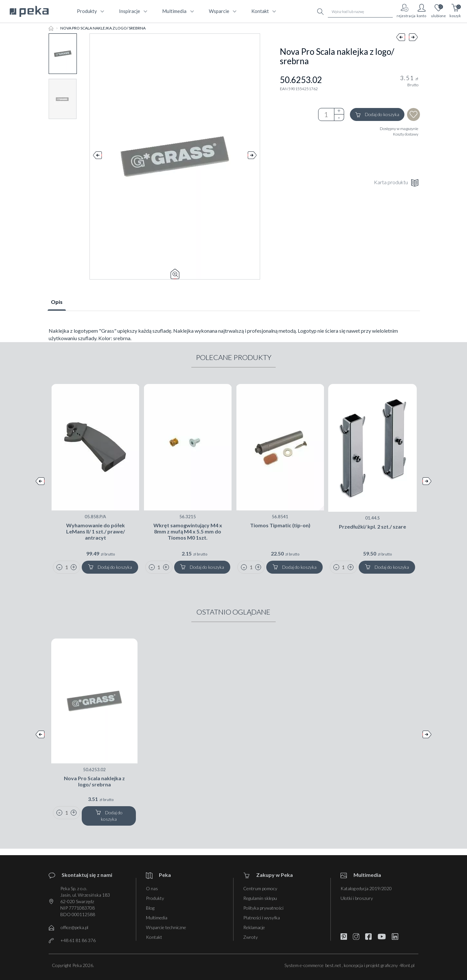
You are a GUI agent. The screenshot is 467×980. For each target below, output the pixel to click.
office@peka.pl (74, 927)
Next (252, 157)
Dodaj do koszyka (377, 115)
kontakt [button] (263, 11)
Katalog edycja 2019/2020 (366, 888)
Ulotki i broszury (357, 898)
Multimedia (157, 918)
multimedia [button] (177, 11)
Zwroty (251, 937)
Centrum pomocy (260, 888)
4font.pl (407, 965)
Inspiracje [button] (132, 11)
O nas (152, 888)
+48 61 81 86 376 (78, 940)
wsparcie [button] (222, 11)
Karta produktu (396, 183)
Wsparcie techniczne (166, 927)
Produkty (155, 898)
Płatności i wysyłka (262, 918)
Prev (97, 157)
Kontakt (154, 937)
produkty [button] (90, 11)
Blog (150, 908)
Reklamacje (254, 927)
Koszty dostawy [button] (406, 134)
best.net (333, 965)
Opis (57, 302)
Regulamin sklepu (260, 898)
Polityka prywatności (263, 908)
